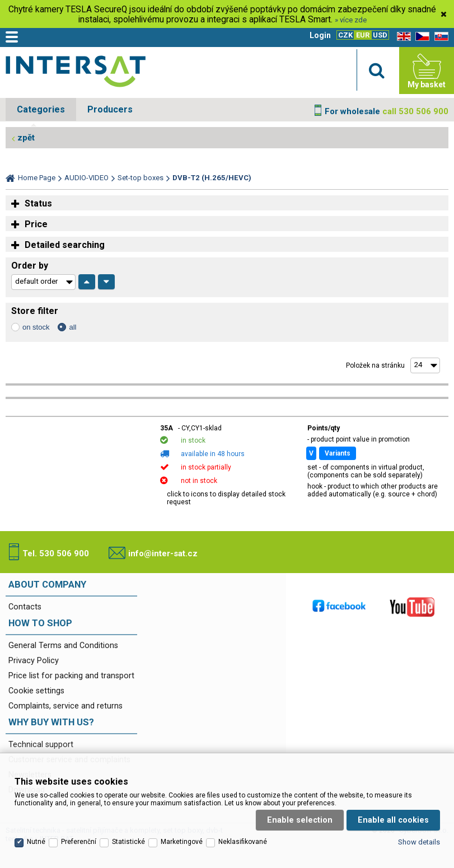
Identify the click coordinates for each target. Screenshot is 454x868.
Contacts (25, 607)
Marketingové (182, 827)
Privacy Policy (34, 661)
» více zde (351, 20)
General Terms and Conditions (63, 646)
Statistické (128, 827)
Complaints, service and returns (65, 706)
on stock (36, 327)
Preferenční (79, 827)
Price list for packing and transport (71, 676)
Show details (419, 827)
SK (439, 37)
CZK (345, 35)
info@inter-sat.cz (163, 553)
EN (402, 37)
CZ (420, 37)
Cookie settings (36, 691)
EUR (363, 35)
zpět (26, 138)
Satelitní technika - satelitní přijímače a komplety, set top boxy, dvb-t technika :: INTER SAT (76, 73)
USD (380, 35)
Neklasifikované (243, 827)
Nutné (36, 827)
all (72, 327)
